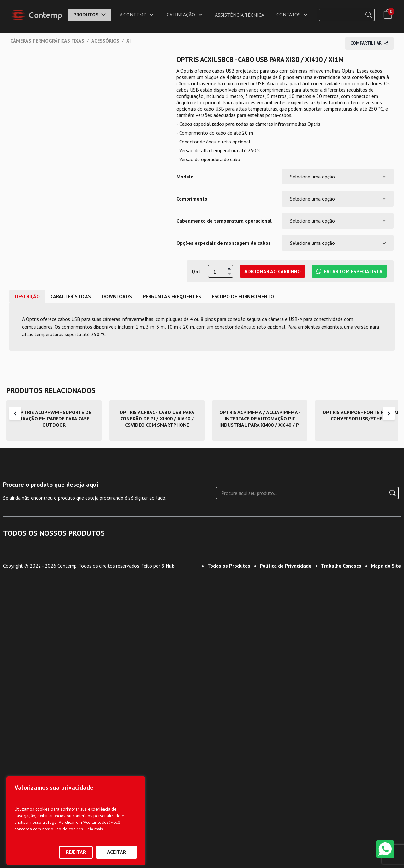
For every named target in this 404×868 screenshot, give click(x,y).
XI (128, 41)
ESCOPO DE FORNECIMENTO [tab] (243, 296)
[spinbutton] (221, 272)
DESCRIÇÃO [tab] (27, 296)
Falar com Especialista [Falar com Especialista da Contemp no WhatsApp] (349, 271)
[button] (229, 268)
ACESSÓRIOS (105, 41)
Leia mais (94, 829)
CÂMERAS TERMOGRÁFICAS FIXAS (47, 41)
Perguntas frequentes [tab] (172, 296)
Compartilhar (369, 43)
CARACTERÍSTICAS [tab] (71, 296)
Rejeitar (76, 852)
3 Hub (168, 854)
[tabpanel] (202, 327)
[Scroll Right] (389, 413)
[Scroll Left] (15, 413)
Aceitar (116, 852)
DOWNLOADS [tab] (117, 296)
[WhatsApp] (385, 849)
